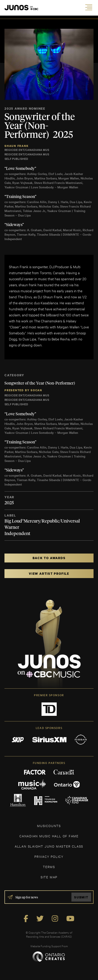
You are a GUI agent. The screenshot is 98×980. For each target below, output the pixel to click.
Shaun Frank (17, 146)
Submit (81, 897)
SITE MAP (49, 877)
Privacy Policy (49, 856)
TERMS (49, 867)
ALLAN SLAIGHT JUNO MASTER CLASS (49, 846)
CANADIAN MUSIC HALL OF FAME (49, 836)
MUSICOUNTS (49, 826)
